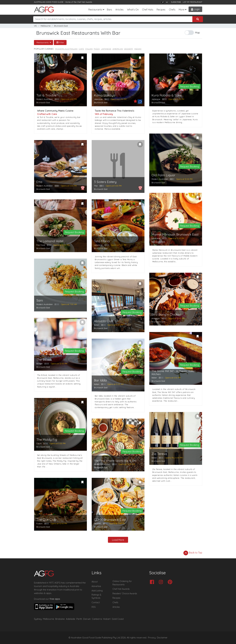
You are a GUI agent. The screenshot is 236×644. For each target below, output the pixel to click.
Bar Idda (100, 380)
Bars (109, 10)
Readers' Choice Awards (125, 594)
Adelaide (71, 619)
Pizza (97, 49)
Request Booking (190, 86)
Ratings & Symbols (96, 596)
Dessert (129, 49)
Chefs (172, 10)
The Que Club (46, 520)
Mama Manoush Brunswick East (175, 234)
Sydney (38, 619)
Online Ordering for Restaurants (122, 583)
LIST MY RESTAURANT (192, 2)
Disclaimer (162, 638)
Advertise (96, 586)
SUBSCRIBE (176, 2)
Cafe (81, 49)
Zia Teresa (159, 454)
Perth (79, 619)
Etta (39, 182)
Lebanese (98, 245)
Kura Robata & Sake (167, 95)
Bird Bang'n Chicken (166, 314)
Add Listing (97, 591)
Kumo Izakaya (105, 95)
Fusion (39, 523)
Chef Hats (148, 10)
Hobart (107, 619)
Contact (96, 602)
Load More (118, 540)
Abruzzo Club (104, 321)
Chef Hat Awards (85, 2)
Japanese (106, 49)
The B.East (44, 360)
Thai (96, 186)
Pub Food (41, 245)
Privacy (152, 638)
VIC (35, 26)
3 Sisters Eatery (105, 182)
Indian (138, 49)
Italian (89, 49)
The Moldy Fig (47, 440)
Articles (119, 10)
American (118, 49)
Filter (60, 42)
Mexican (98, 523)
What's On (133, 10)
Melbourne (46, 26)
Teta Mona (102, 241)
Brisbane (60, 619)
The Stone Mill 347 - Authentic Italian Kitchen (174, 373)
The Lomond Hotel (50, 241)
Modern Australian (66, 49)
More (182, 10)
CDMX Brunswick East (110, 520)
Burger (39, 364)
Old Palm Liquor (163, 175)
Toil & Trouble (46, 95)
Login (195, 9)
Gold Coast (118, 619)
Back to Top (193, 553)
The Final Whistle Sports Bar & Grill (115, 461)
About (95, 582)
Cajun (39, 443)
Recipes (161, 10)
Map (198, 33)
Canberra (97, 619)
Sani (40, 300)
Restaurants (95, 10)
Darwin (87, 619)
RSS (94, 607)
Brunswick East (61, 26)
